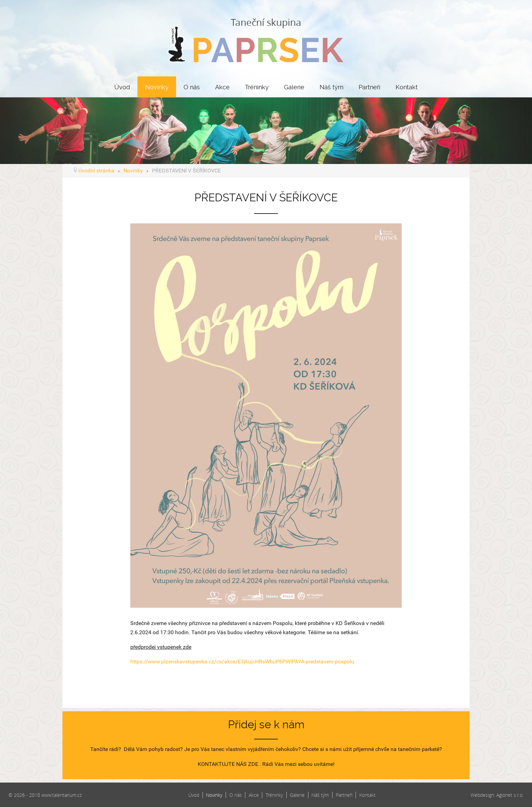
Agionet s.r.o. (510, 795)
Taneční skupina (266, 39)
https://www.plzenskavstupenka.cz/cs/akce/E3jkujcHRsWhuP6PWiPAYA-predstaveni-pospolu (242, 662)
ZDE (253, 764)
